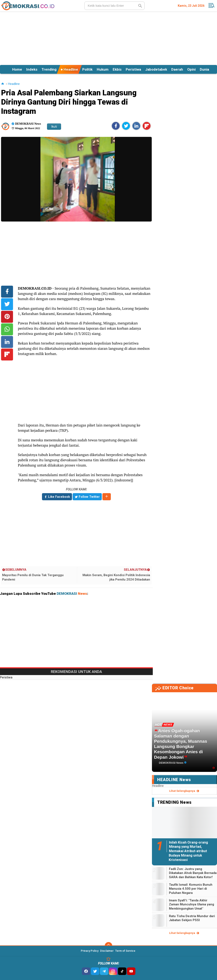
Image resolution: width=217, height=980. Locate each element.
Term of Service (125, 951)
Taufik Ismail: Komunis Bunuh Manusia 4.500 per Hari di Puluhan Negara (191, 889)
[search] (114, 6)
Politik (87, 69)
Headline (69, 69)
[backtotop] (108, 946)
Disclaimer (107, 951)
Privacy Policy (90, 951)
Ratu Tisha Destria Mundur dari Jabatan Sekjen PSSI (192, 918)
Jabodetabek (156, 69)
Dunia (204, 69)
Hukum (103, 69)
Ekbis (117, 69)
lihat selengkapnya (185, 791)
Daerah (177, 69)
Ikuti (54, 127)
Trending (49, 69)
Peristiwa (133, 69)
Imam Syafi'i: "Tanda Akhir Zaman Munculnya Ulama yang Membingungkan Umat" (192, 904)
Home (17, 69)
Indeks (32, 69)
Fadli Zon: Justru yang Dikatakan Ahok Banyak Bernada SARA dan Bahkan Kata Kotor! (193, 873)
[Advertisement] (108, 38)
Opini (191, 69)
